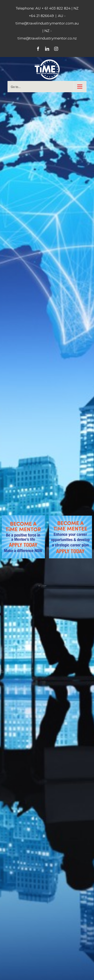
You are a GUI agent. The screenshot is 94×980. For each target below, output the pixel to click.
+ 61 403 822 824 (56, 8)
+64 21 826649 (41, 16)
